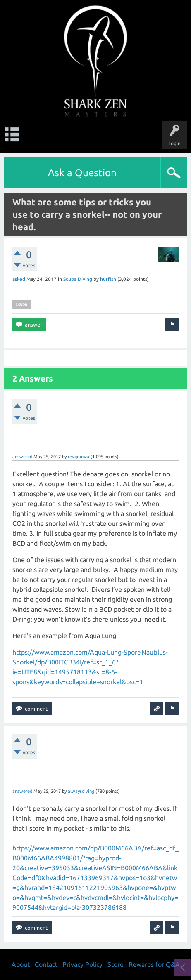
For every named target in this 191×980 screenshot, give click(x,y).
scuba (21, 304)
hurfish (108, 279)
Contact (46, 964)
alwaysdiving (81, 791)
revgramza (79, 457)
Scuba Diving (78, 279)
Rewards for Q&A (154, 964)
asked (19, 279)
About (21, 964)
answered (22, 457)
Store (116, 964)
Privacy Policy (82, 964)
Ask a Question (82, 173)
